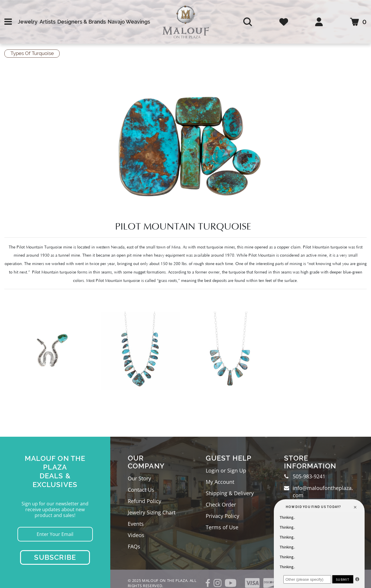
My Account (220, 482)
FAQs (134, 546)
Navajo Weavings (129, 22)
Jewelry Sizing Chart (152, 512)
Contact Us (141, 490)
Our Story (139, 478)
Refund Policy (144, 501)
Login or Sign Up (226, 470)
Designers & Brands (82, 22)
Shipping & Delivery (230, 493)
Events (136, 524)
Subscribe (55, 557)
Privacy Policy (222, 516)
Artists (48, 22)
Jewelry (28, 22)
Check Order (221, 504)
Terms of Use (222, 527)
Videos (136, 535)
